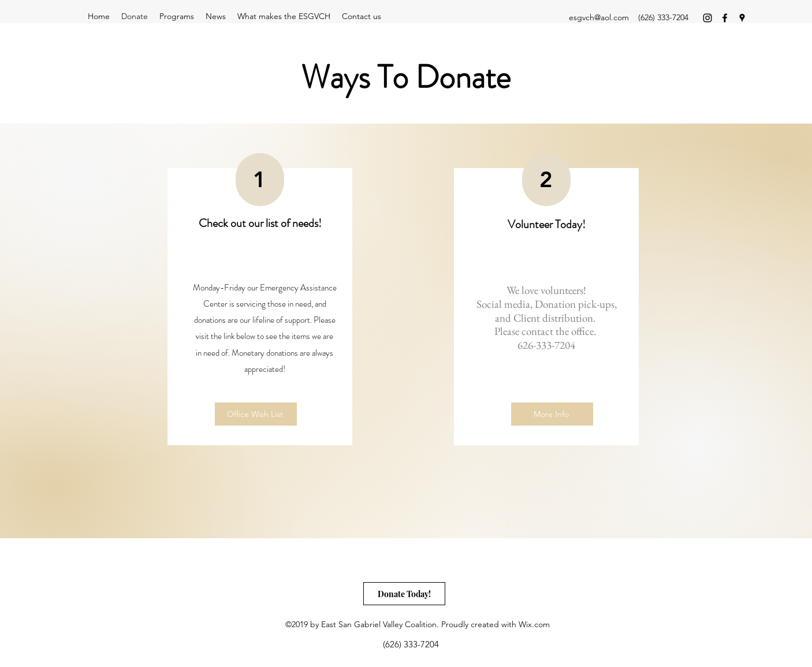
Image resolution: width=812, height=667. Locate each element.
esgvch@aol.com (599, 17)
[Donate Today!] (404, 594)
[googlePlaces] (742, 18)
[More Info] (552, 414)
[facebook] (725, 18)
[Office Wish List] (256, 414)
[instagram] (707, 18)
